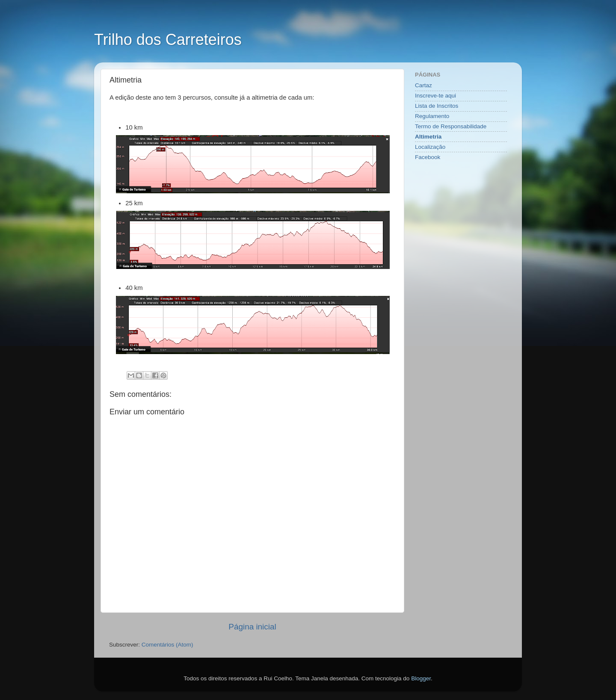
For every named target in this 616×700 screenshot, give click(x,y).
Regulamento (432, 116)
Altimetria (428, 137)
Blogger (421, 678)
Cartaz (423, 85)
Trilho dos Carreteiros (168, 40)
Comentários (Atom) (167, 645)
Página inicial (252, 627)
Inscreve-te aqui (435, 96)
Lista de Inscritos (437, 106)
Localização (430, 147)
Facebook (428, 157)
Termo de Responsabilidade (451, 126)
